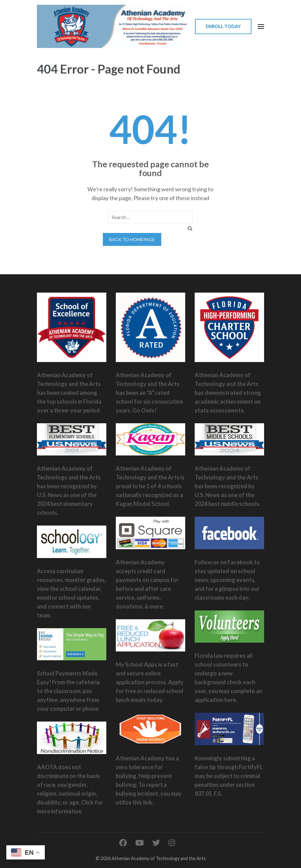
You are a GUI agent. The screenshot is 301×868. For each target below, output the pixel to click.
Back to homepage (132, 239)
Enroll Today (223, 26)
